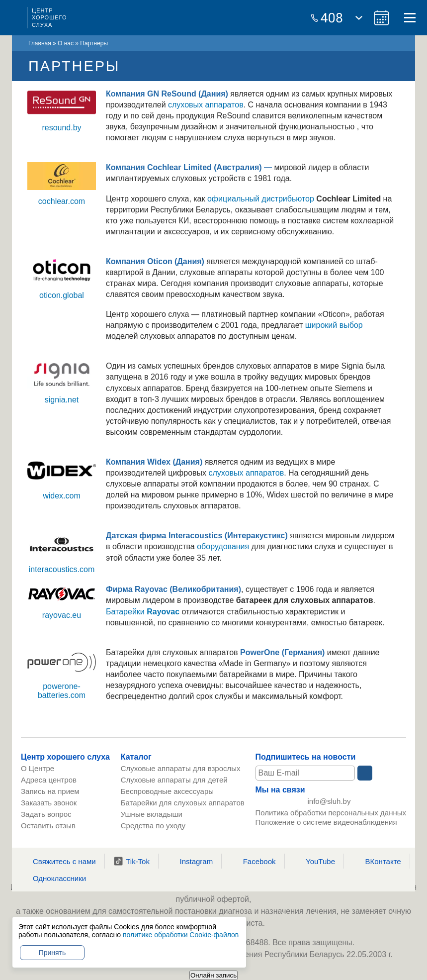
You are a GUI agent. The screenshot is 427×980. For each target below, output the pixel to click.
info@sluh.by (329, 803)
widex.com (62, 496)
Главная (40, 43)
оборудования (223, 546)
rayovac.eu (62, 615)
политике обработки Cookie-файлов (181, 935)
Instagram (190, 861)
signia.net (62, 400)
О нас (66, 43)
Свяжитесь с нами (58, 861)
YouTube (314, 861)
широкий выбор (334, 325)
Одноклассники (53, 878)
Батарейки (143, 612)
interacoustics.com (62, 569)
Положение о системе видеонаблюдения (326, 826)
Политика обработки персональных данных (331, 816)
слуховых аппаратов (206, 105)
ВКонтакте (377, 861)
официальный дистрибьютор (261, 199)
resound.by (61, 128)
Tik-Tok (131, 861)
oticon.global (62, 295)
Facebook (253, 861)
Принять (52, 953)
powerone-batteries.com (62, 691)
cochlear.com (62, 201)
